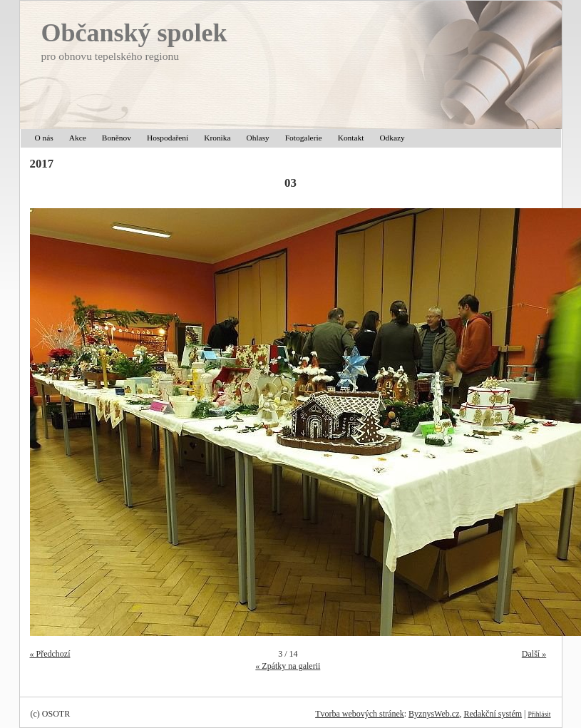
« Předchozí (50, 654)
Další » (534, 654)
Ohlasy (258, 138)
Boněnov (117, 138)
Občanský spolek (134, 33)
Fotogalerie (304, 138)
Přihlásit (540, 714)
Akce (78, 138)
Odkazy (392, 138)
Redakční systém (493, 714)
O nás (44, 138)
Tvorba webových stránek (360, 714)
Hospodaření (168, 138)
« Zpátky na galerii (288, 666)
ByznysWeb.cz (434, 714)
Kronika (217, 138)
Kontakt (351, 138)
